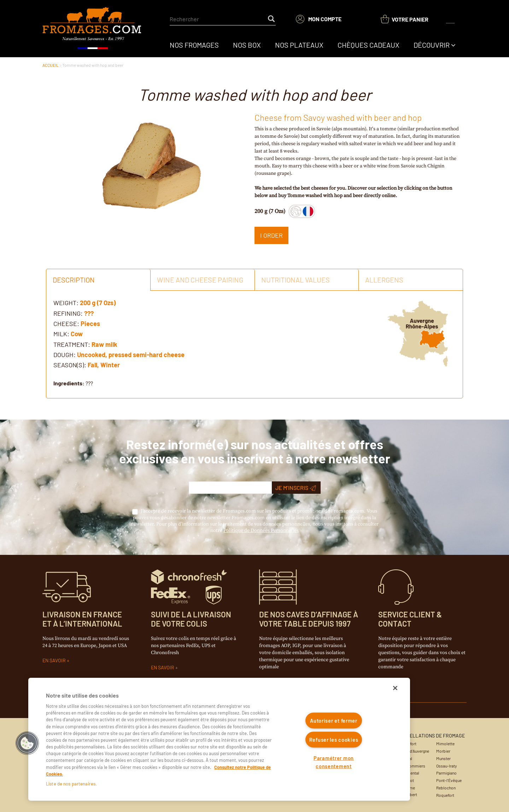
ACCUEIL (51, 65)
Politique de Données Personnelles (261, 531)
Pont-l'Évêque (449, 780)
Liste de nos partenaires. (71, 784)
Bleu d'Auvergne (415, 751)
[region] (219, 739)
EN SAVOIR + (56, 660)
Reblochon (446, 788)
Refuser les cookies (334, 739)
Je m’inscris (296, 488)
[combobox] (223, 19)
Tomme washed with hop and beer (93, 65)
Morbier (443, 751)
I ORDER (271, 235)
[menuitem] (194, 45)
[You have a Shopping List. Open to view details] (405, 19)
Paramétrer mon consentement (334, 762)
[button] (27, 743)
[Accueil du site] (92, 29)
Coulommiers (413, 766)
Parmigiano (446, 773)
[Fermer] (395, 688)
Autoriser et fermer (334, 721)
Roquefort (445, 795)
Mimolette (445, 743)
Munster (443, 758)
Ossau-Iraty (447, 766)
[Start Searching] (272, 19)
